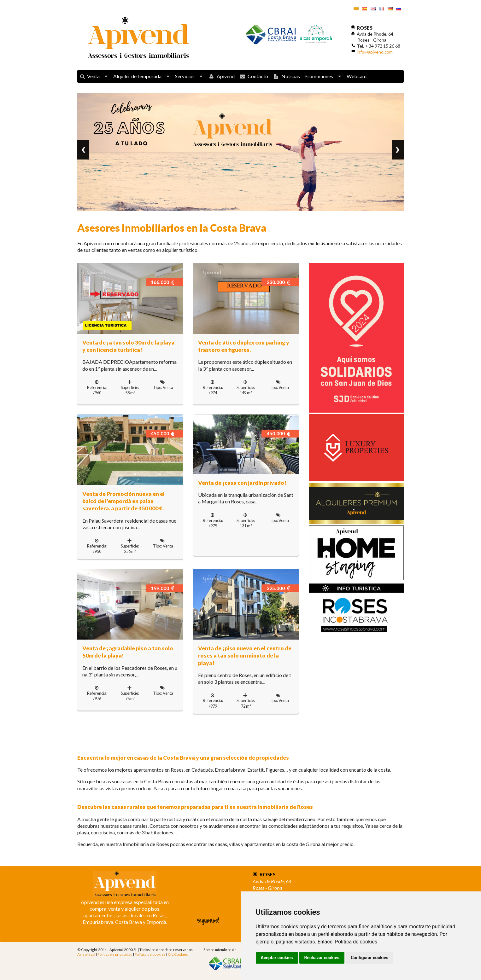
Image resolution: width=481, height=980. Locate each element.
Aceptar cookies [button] (277, 958)
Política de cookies (356, 942)
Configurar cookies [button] (370, 958)
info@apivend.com (375, 52)
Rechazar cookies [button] (322, 958)
